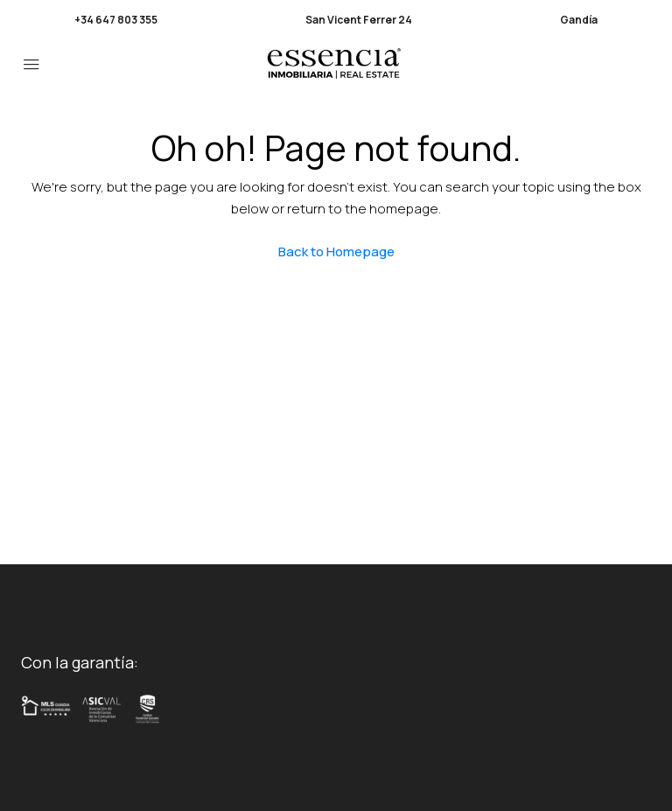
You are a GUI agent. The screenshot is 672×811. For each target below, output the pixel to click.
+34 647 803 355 (116, 20)
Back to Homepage (336, 252)
